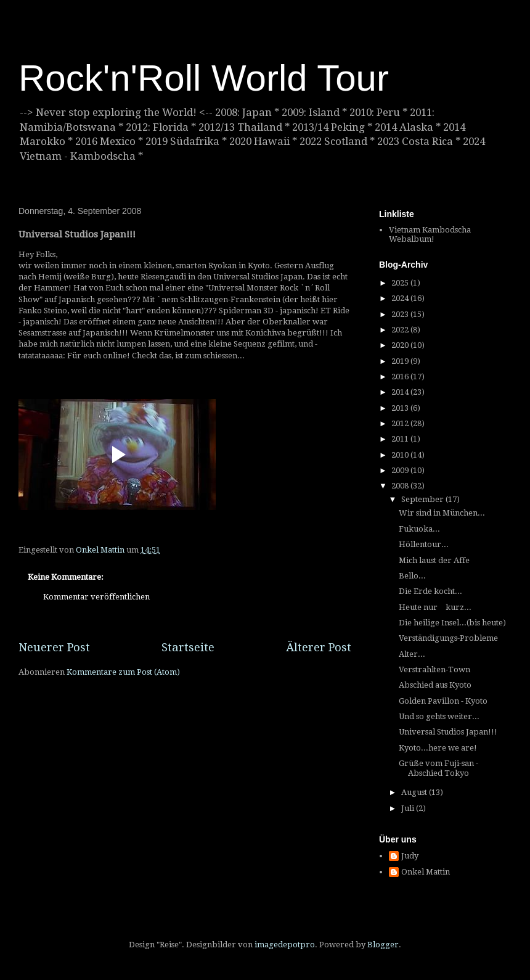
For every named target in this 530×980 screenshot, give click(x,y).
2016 (401, 377)
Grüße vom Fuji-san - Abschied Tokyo (438, 768)
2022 (401, 330)
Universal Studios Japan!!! (448, 732)
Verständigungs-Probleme (448, 638)
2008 (401, 486)
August (415, 792)
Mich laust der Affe (434, 560)
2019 (401, 361)
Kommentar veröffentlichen (96, 597)
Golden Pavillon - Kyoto (443, 701)
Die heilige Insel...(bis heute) (452, 623)
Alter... (412, 654)
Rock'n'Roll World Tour (204, 78)
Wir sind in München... (442, 513)
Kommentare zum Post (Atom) (123, 672)
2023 (401, 314)
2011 (401, 439)
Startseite (188, 647)
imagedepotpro (285, 945)
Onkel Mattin (426, 872)
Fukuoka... (419, 529)
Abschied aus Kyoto (435, 685)
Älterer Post (319, 647)
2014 (401, 392)
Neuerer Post (54, 647)
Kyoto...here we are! (438, 748)
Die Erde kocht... (430, 591)
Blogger (383, 945)
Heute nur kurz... (435, 607)
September (423, 499)
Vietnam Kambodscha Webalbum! (430, 235)
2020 (401, 345)
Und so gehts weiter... (439, 716)
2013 (401, 408)
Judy (410, 856)
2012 (401, 423)
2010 (401, 455)
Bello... (412, 576)
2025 (401, 283)
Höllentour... (424, 544)
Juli (409, 808)
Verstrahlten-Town (434, 669)
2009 (401, 470)
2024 (401, 298)
